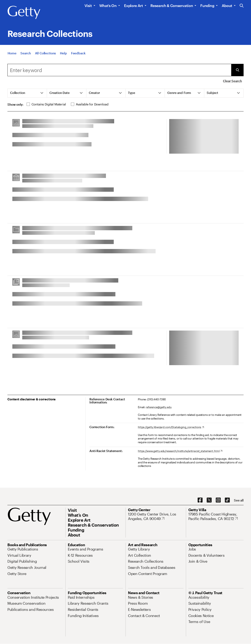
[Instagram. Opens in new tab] (218, 500)
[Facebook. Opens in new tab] (200, 500)
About (227, 6)
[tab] (27, 93)
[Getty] (24, 13)
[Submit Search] (237, 70)
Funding (207, 6)
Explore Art (134, 6)
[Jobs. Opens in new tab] (192, 549)
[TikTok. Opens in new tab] (227, 500)
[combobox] (119, 70)
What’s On (108, 6)
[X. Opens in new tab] (209, 500)
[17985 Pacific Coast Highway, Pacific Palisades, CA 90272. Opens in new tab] (216, 516)
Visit (88, 6)
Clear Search (232, 81)
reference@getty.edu (159, 407)
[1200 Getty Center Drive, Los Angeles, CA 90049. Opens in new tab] (156, 516)
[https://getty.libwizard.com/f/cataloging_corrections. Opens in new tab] (171, 427)
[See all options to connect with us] (239, 500)
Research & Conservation (172, 6)
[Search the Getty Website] (242, 6)
